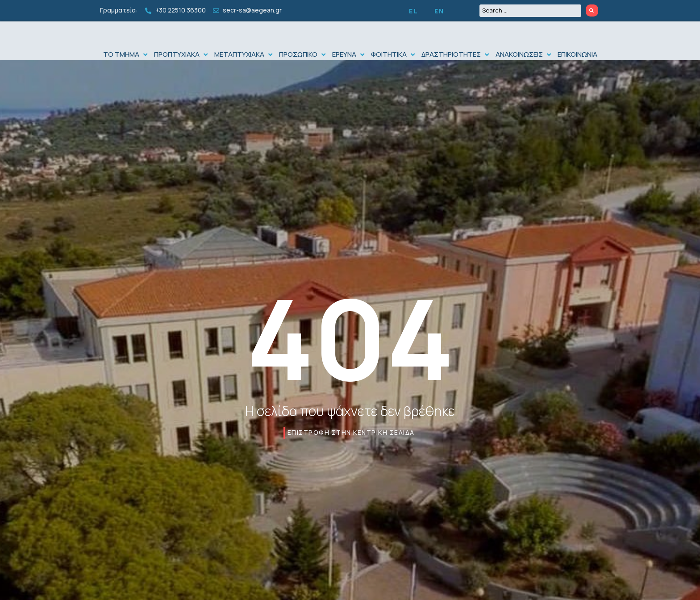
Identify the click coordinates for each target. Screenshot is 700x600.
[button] (126, 73)
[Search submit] (592, 10)
